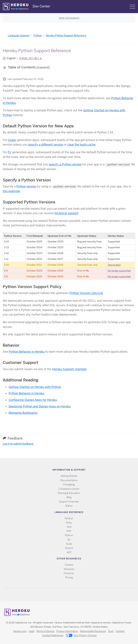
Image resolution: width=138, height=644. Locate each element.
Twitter (66, 594)
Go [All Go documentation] (69, 540)
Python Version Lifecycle (86, 293)
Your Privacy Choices (81, 636)
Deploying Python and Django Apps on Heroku (40, 406)
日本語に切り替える (30, 58)
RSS (61, 594)
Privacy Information (67, 631)
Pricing (69, 577)
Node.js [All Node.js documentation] (69, 518)
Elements (69, 569)
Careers (69, 565)
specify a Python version (65, 164)
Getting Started (69, 476)
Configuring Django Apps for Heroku (33, 400)
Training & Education (69, 493)
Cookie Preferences (53, 635)
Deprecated (114, 265)
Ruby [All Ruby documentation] (69, 523)
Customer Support (21, 362)
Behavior (11, 345)
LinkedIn (76, 594)
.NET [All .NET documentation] (69, 552)
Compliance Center (69, 489)
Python (38, 35)
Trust (111, 631)
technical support (66, 213)
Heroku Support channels (69, 369)
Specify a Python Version (27, 180)
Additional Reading (21, 380)
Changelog (69, 485)
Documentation (69, 480)
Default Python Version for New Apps (38, 126)
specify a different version (46, 145)
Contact (120, 631)
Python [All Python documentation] (69, 535)
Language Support (19, 35)
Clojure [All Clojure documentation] (69, 548)
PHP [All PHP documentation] (69, 531)
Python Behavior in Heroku (27, 352)
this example (11, 191)
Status (69, 506)
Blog (69, 497)
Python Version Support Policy (32, 287)
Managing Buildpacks (23, 413)
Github (71, 594)
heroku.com (20, 631)
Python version (26, 186)
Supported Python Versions (29, 202)
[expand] (43, 67)
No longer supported (119, 271)
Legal (31, 631)
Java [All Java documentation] (69, 527)
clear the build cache (81, 145)
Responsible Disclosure (93, 631)
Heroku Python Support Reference (66, 35)
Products (69, 573)
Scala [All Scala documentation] (69, 544)
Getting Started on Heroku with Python (35, 387)
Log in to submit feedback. (18, 444)
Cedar (12, 140)
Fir (10, 152)
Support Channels (69, 502)
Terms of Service (45, 631)
